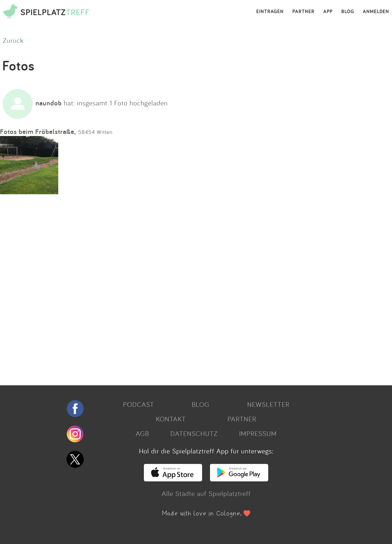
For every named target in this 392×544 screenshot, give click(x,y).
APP (328, 12)
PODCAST (138, 404)
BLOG (348, 12)
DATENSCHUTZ (194, 433)
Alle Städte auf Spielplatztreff (206, 493)
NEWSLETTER (268, 404)
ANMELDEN (376, 12)
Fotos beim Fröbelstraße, (38, 131)
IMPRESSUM (258, 433)
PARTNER (303, 12)
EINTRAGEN (270, 12)
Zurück (13, 40)
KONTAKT (171, 419)
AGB (142, 433)
